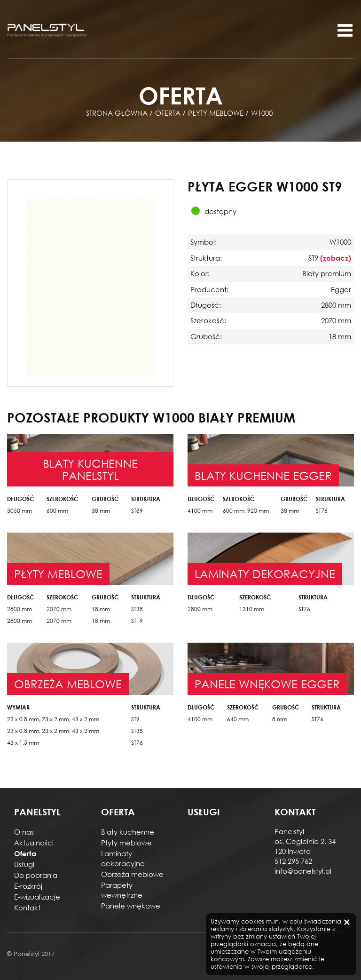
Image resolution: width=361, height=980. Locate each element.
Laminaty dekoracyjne (123, 858)
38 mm (101, 511)
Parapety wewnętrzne (122, 890)
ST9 (135, 719)
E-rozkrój (28, 886)
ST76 (322, 511)
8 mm (280, 719)
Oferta (25, 853)
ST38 (137, 609)
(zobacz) (336, 258)
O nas (24, 832)
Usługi (24, 864)
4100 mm (200, 511)
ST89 (137, 511)
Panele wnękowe (131, 906)
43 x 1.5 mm (23, 743)
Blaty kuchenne (128, 832)
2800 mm (20, 609)
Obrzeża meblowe (132, 874)
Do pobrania (36, 875)
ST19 (137, 621)
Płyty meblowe (126, 843)
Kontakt (27, 908)
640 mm (238, 719)
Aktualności (34, 843)
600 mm (57, 511)
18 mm (101, 609)
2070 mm (59, 609)
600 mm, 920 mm (246, 511)
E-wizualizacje (37, 897)
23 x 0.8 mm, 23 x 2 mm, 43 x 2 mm (53, 719)
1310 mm (252, 609)
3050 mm (20, 511)
